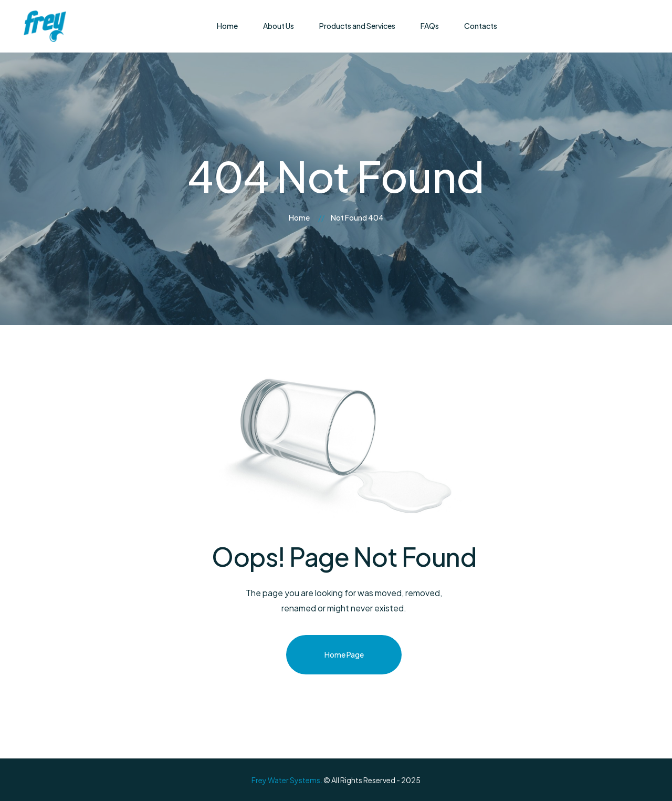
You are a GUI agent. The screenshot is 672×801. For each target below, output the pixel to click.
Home (299, 217)
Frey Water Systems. (287, 780)
